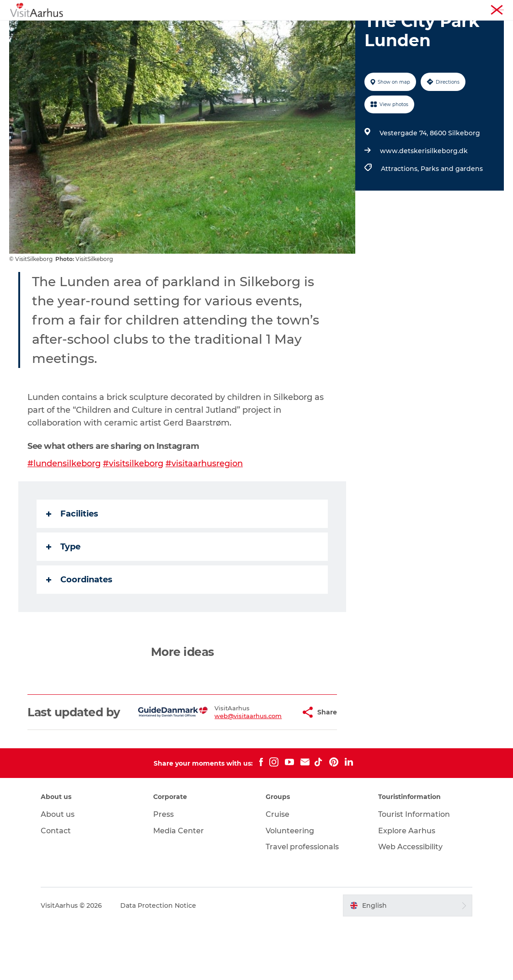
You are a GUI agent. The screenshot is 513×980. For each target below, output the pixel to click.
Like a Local (212, 29)
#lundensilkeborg (64, 507)
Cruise (278, 871)
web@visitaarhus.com (226, 766)
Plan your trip (339, 29)
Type (63, 590)
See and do (122, 29)
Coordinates (79, 623)
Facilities (72, 557)
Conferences (487, 9)
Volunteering (290, 887)
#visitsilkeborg (133, 507)
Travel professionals (302, 903)
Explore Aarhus (407, 887)
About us (58, 871)
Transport (393, 29)
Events (167, 29)
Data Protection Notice (158, 962)
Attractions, (401, 212)
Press (163, 871)
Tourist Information (435, 9)
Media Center (179, 887)
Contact (56, 887)
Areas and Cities (274, 29)
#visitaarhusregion (204, 507)
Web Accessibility (410, 903)
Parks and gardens (452, 212)
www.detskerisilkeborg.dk (424, 194)
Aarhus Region (380, 9)
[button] (273, 762)
